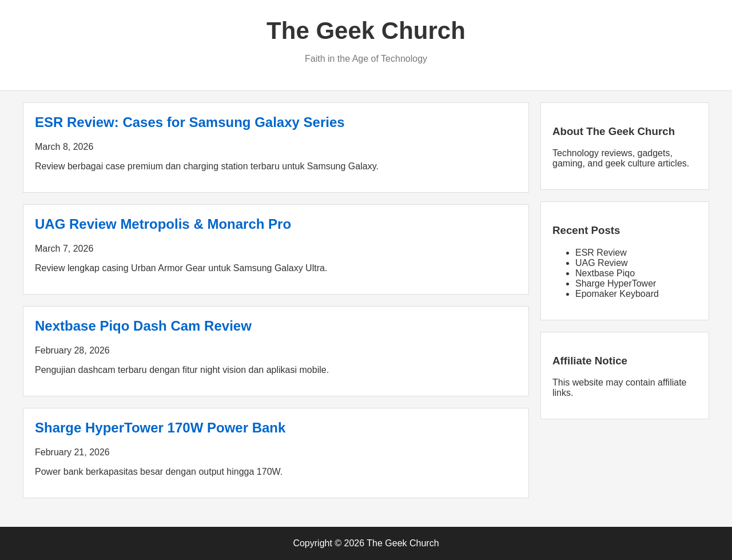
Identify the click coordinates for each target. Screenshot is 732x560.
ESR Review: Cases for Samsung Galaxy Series (190, 122)
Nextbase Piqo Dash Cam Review (143, 326)
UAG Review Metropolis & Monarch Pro (163, 224)
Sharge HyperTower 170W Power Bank (160, 428)
